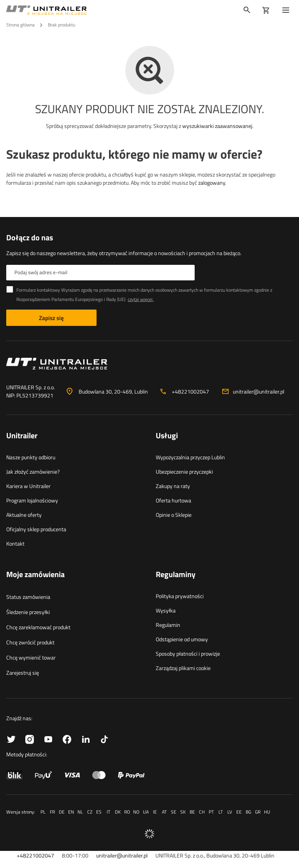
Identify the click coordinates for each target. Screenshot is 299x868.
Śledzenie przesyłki (28, 612)
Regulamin (168, 625)
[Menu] (287, 10)
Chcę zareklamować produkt (38, 627)
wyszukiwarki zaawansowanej (217, 126)
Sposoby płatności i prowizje (188, 654)
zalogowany (212, 183)
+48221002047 (190, 391)
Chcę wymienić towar (31, 657)
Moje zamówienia (35, 575)
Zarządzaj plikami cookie (183, 668)
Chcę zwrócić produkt (30, 642)
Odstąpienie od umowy (182, 639)
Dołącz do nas (30, 238)
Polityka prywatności (180, 596)
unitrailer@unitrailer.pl (259, 391)
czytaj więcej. (141, 299)
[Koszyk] (266, 10)
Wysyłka (166, 610)
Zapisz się (51, 318)
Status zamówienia (28, 597)
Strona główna (20, 25)
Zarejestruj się (23, 673)
